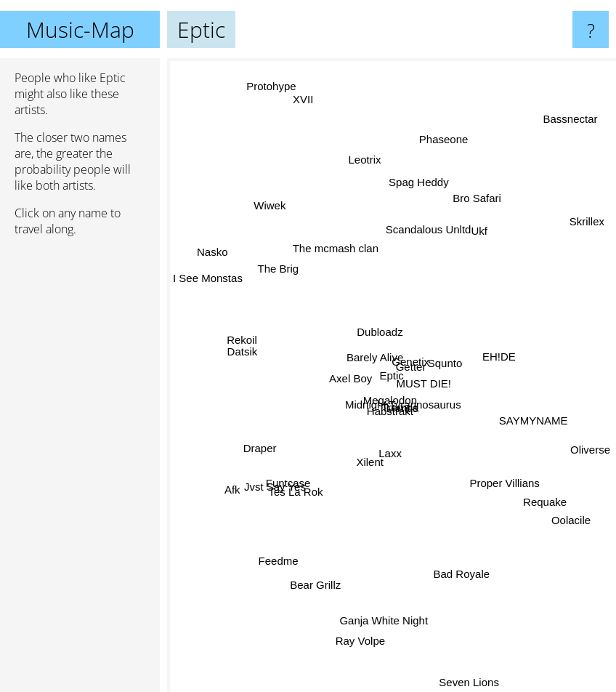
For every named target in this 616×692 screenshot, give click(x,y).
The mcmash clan (342, 229)
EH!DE (503, 361)
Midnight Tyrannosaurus (408, 408)
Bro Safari (469, 208)
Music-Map (80, 29)
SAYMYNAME (520, 410)
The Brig (286, 275)
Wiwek (264, 200)
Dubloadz (379, 320)
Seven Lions (461, 682)
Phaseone (453, 125)
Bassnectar (578, 98)
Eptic (392, 375)
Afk (245, 479)
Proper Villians (499, 468)
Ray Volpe (360, 651)
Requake (541, 499)
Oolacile (567, 519)
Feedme (270, 576)
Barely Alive (361, 360)
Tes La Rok (304, 482)
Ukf (473, 236)
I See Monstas (208, 284)
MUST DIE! (436, 396)
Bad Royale (465, 584)
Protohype (266, 74)
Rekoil (241, 341)
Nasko (202, 255)
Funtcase (293, 471)
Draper (261, 450)
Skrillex (592, 229)
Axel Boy (345, 389)
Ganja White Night (381, 625)
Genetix (410, 357)
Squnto (455, 363)
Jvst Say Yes (272, 493)
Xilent (369, 458)
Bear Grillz (313, 585)
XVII (319, 127)
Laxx (387, 468)
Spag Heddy (408, 157)
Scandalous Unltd (424, 244)
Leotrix (360, 171)
